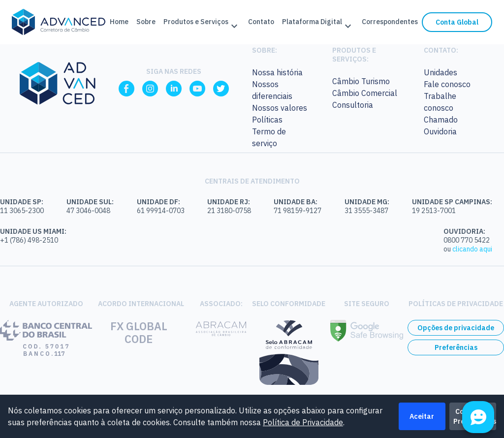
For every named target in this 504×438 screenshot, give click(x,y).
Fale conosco (447, 84)
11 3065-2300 (22, 211)
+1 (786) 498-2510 (29, 240)
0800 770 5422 (467, 240)
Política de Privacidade (303, 422)
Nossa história (277, 72)
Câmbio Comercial (365, 93)
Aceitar (422, 416)
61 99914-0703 (161, 211)
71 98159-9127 (298, 211)
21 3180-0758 (229, 211)
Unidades (441, 72)
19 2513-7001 (434, 211)
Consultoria (353, 105)
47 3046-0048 (88, 211)
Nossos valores (280, 108)
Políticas (267, 120)
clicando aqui (472, 249)
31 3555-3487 (366, 211)
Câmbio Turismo (361, 81)
